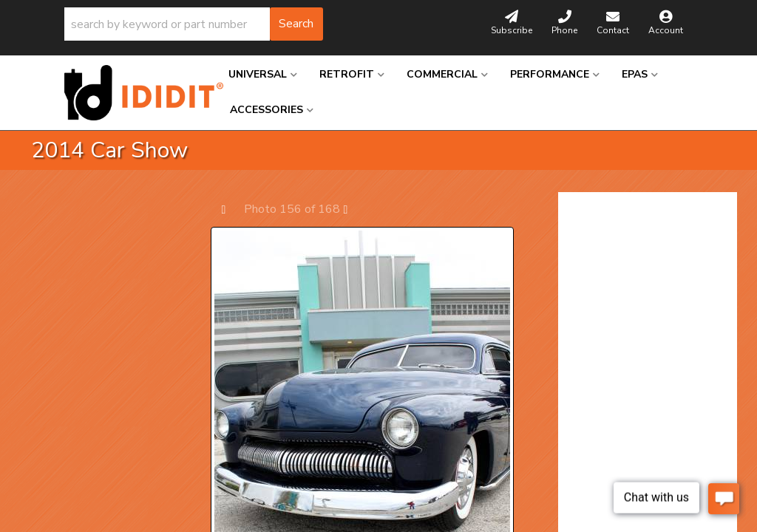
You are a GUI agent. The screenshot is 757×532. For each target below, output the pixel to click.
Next (353, 209)
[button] (194, 24)
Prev (231, 209)
